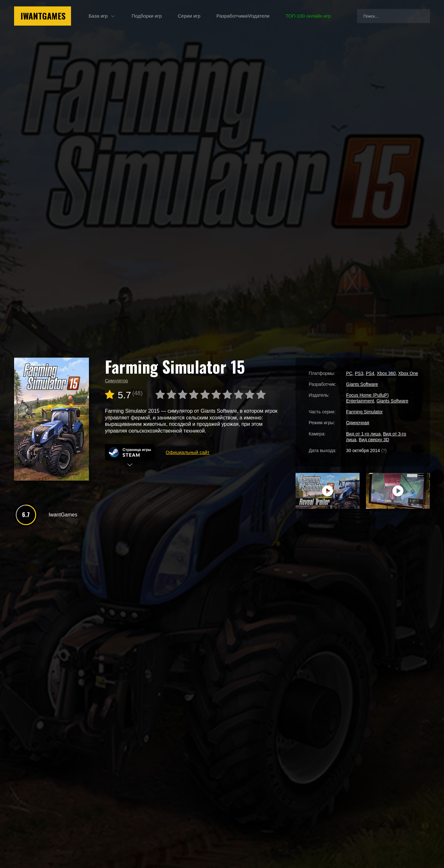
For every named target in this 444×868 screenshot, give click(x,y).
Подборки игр (147, 16)
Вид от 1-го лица (363, 434)
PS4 (370, 373)
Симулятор (116, 381)
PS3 (359, 373)
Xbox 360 (386, 373)
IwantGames (43, 16)
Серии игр (189, 16)
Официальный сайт (188, 452)
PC (349, 373)
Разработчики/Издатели (243, 16)
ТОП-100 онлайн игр (308, 16)
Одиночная (358, 423)
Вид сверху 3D (374, 440)
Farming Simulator (364, 412)
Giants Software (362, 384)
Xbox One (408, 373)
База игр (98, 16)
